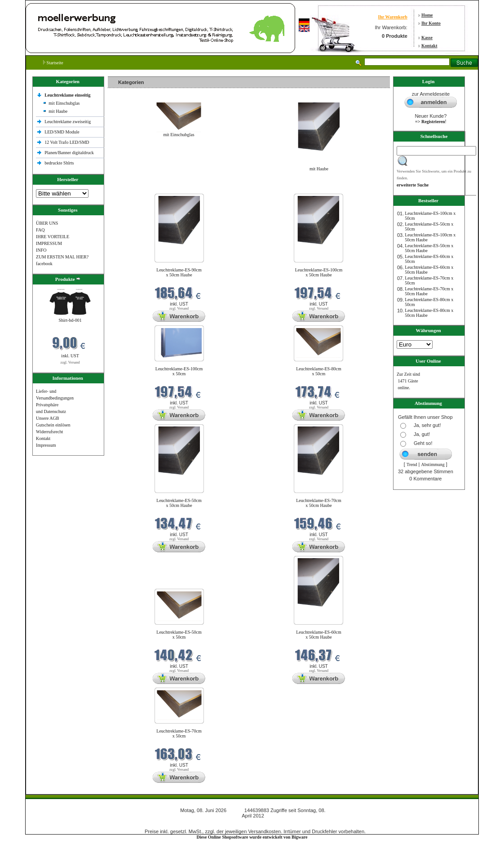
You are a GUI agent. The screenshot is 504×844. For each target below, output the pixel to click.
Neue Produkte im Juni (131, 188)
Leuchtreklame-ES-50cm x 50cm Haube (179, 503)
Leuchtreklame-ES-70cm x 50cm (179, 733)
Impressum (46, 445)
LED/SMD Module (62, 132)
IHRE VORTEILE (53, 237)
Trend (412, 464)
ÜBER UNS (47, 223)
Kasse (427, 38)
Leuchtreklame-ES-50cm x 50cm (179, 635)
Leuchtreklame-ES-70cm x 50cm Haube (319, 503)
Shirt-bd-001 (70, 320)
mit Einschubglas (64, 103)
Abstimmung (433, 464)
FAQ (40, 230)
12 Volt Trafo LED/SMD (67, 142)
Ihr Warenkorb (393, 17)
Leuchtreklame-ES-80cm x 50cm (319, 371)
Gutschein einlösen (53, 425)
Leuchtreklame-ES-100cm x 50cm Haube (319, 272)
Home (427, 15)
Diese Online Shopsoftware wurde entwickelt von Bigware (252, 837)
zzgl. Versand (70, 362)
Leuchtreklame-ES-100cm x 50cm (179, 371)
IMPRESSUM (49, 243)
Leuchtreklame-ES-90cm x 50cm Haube (179, 272)
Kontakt (429, 46)
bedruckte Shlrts (59, 163)
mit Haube (58, 111)
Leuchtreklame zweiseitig (68, 122)
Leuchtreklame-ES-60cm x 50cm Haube (319, 635)
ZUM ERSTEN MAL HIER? (62, 257)
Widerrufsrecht (49, 432)
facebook (44, 264)
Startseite (53, 63)
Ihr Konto (431, 23)
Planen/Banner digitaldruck (69, 153)
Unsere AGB (47, 418)
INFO (41, 250)
